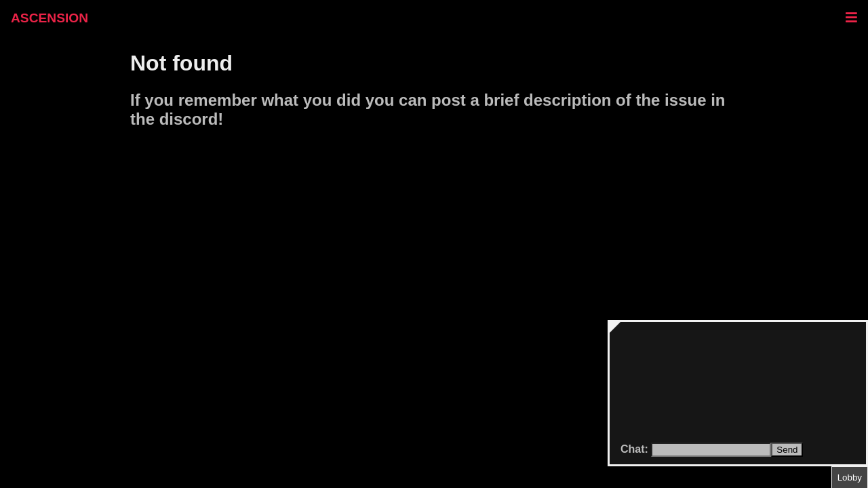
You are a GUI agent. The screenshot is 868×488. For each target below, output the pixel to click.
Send (787, 450)
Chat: (636, 449)
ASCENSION (50, 18)
